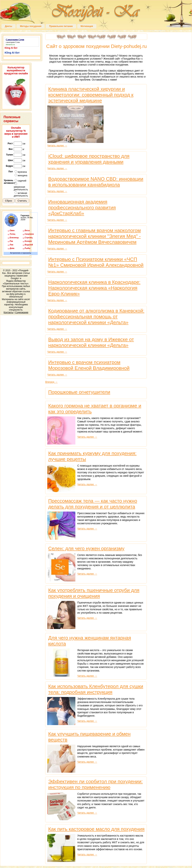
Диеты (9, 26)
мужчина (21, 172)
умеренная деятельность (21, 187)
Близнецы (14, 238)
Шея (10, 160)
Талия (9, 155)
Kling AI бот (11, 48)
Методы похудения (31, 26)
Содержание (22, 312)
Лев (12, 245)
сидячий (20, 181)
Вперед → (51, 382)
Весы (27, 230)
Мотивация (87, 26)
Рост (10, 143)
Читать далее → (57, 146)
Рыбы (28, 248)
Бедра (9, 166)
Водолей (29, 245)
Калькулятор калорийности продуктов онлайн (16, 70)
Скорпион (29, 234)
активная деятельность (21, 194)
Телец (12, 234)
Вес (11, 149)
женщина (21, 175)
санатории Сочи (13, 42)
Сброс (9, 201)
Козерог (28, 241)
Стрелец (29, 238)
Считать (22, 201)
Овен (12, 230)
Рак (11, 241)
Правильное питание (61, 26)
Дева (12, 248)
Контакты (8, 312)
